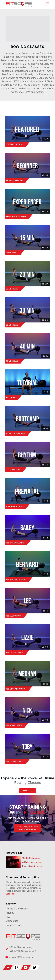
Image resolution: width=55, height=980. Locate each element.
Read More (28, 791)
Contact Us (12, 921)
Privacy (10, 913)
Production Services (32, 866)
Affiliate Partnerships (32, 862)
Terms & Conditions (17, 909)
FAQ (8, 917)
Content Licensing (31, 858)
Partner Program (15, 925)
